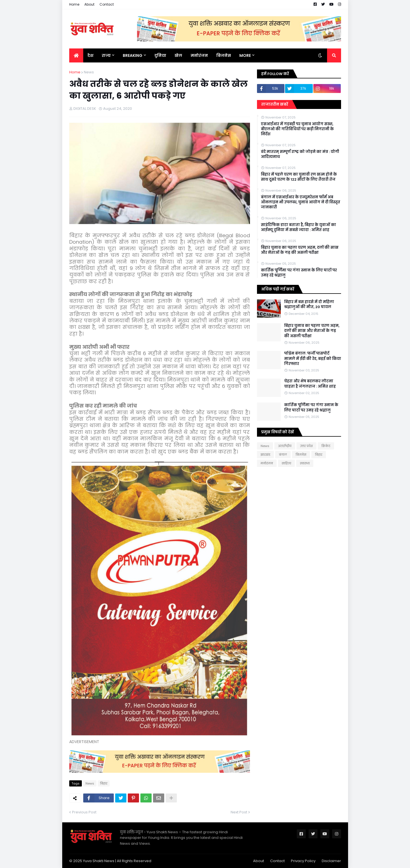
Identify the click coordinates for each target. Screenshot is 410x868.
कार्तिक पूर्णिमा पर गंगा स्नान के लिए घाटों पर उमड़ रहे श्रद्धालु (299, 273)
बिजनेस (301, 455)
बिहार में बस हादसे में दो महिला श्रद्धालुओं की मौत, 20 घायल (309, 304)
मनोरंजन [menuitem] (199, 55)
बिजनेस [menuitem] (224, 55)
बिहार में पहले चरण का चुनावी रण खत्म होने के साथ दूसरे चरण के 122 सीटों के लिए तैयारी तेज (299, 177)
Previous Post (84, 812)
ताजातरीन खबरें (275, 104)
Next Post (239, 812)
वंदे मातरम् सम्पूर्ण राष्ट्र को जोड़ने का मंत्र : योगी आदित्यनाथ (300, 154)
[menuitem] (76, 55)
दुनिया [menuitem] (160, 55)
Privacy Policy (303, 861)
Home (74, 4)
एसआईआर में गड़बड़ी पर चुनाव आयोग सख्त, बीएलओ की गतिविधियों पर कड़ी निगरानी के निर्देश (297, 129)
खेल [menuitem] (178, 55)
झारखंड (265, 455)
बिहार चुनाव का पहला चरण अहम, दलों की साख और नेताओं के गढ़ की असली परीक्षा (300, 250)
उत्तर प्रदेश (306, 446)
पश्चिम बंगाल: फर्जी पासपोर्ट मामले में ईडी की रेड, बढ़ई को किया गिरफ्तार (313, 359)
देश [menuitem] (90, 55)
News (89, 72)
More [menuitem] (245, 55)
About (89, 4)
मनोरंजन (267, 463)
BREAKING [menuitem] (133, 55)
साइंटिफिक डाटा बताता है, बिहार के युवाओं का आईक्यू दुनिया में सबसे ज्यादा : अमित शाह (298, 227)
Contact (107, 4)
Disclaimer (331, 861)
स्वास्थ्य (305, 463)
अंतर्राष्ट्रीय (285, 446)
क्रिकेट (326, 446)
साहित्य (286, 463)
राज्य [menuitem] (106, 55)
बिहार (104, 783)
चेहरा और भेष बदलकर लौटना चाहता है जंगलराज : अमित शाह (310, 384)
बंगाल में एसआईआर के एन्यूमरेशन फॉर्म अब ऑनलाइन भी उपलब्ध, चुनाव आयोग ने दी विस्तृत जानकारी (301, 202)
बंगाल (283, 455)
